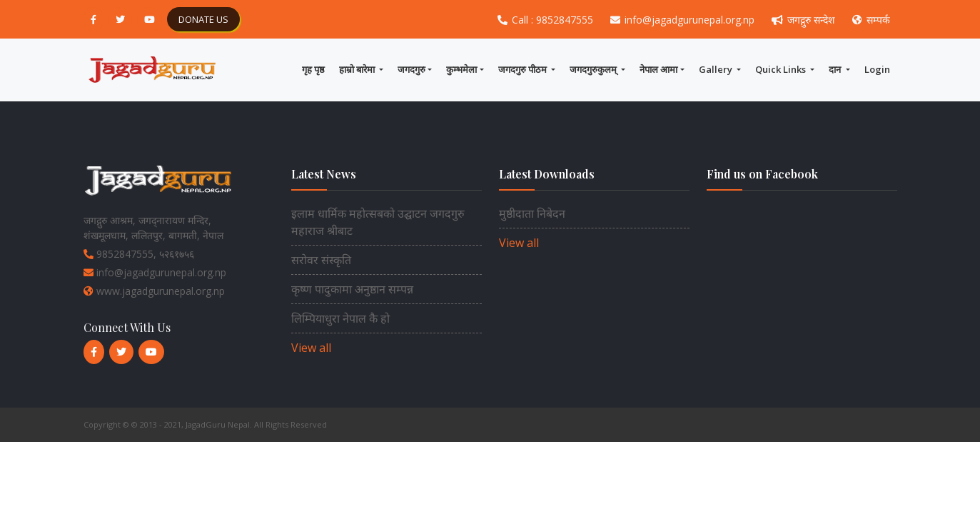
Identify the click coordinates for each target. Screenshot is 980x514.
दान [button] (836, 69)
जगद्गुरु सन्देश (805, 20)
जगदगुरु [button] (411, 69)
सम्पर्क (871, 20)
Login (877, 69)
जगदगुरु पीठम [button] (524, 69)
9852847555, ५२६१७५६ (139, 254)
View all (311, 348)
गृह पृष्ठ (313, 69)
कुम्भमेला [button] (461, 69)
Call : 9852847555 (547, 20)
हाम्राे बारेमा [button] (358, 69)
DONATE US (203, 19)
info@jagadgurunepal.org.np (684, 20)
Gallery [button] (717, 69)
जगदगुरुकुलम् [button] (594, 69)
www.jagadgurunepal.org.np (154, 291)
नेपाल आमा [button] (658, 69)
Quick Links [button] (782, 69)
